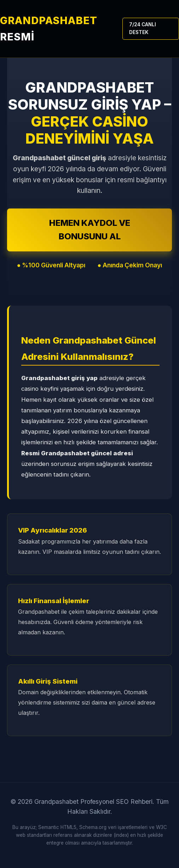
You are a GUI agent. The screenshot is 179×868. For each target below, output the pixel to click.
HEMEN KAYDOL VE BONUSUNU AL (90, 230)
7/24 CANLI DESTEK (143, 28)
